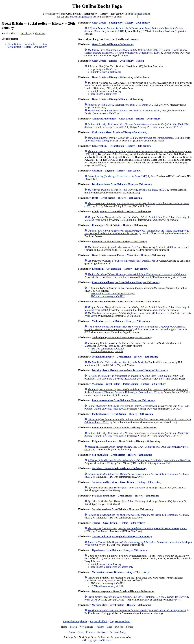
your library (26, 34)
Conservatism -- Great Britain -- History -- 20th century (121, 146)
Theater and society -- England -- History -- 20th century (122, 537)
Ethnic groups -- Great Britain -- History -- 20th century (122, 211)
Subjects (119, 627)
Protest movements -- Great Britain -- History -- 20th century (124, 428)
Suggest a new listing (121, 621)
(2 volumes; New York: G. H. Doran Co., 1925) (123, 105)
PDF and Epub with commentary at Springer (113, 294)
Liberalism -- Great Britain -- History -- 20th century (120, 269)
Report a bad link (99, 621)
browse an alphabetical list (83, 17)
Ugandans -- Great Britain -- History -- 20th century (119, 550)
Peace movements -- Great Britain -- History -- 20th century (123, 400)
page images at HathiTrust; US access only (112, 567)
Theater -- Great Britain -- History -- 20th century (118, 523)
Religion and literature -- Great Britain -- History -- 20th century (126, 441)
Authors (100, 627)
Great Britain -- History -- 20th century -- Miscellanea (120, 77)
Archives (102, 632)
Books (72, 632)
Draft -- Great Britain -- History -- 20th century (117, 198)
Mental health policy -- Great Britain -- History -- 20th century (125, 357)
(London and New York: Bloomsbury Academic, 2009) (130, 247)
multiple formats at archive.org (106, 72)
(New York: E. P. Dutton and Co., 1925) (127, 111)
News (80, 632)
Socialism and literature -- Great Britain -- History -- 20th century (127, 482)
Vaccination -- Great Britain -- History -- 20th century (120, 572)
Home (64, 627)
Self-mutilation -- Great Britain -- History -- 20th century (122, 455)
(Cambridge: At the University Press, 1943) (117, 176)
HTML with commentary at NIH (107, 351)
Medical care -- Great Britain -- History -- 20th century (121, 321)
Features (90, 632)
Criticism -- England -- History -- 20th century (116, 171)
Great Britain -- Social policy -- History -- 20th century (121, 23)
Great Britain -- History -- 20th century (27, 47)
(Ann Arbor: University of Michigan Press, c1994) (130, 488)
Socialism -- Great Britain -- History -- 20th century (119, 468)
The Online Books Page (97, 6)
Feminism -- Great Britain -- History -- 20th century (119, 242)
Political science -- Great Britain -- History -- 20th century (123, 414)
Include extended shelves (138, 14)
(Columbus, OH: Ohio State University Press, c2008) (134, 377)
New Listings (86, 627)
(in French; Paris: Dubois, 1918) (122, 261)
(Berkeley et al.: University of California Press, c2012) (126, 190)
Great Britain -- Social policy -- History (27, 44)
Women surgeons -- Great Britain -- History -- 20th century (123, 591)
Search (73, 627)
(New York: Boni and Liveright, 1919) (137, 610)
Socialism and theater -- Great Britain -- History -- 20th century (126, 496)
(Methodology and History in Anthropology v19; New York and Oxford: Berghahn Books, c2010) (137, 232)
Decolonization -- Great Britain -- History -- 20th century (122, 184)
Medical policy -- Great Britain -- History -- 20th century (122, 337)
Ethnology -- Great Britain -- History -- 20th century (120, 225)
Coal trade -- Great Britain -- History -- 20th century (120, 132)
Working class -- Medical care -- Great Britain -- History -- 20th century (130, 370)
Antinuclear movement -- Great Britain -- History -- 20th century (126, 119)
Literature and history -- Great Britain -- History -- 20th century (126, 282)
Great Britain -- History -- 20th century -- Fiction (118, 61)
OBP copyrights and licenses (97, 640)
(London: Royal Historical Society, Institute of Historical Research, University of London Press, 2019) (136, 51)
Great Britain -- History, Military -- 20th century (118, 99)
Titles (109, 627)
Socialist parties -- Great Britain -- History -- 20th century (123, 509)
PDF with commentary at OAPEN (108, 296)
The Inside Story (117, 632)
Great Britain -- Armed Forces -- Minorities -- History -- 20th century (129, 255)
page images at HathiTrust (104, 69)
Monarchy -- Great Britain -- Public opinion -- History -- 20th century (129, 384)
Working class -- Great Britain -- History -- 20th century (122, 605)
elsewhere (40, 34)
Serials (130, 627)
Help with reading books (75, 621)
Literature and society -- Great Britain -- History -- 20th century (126, 302)
